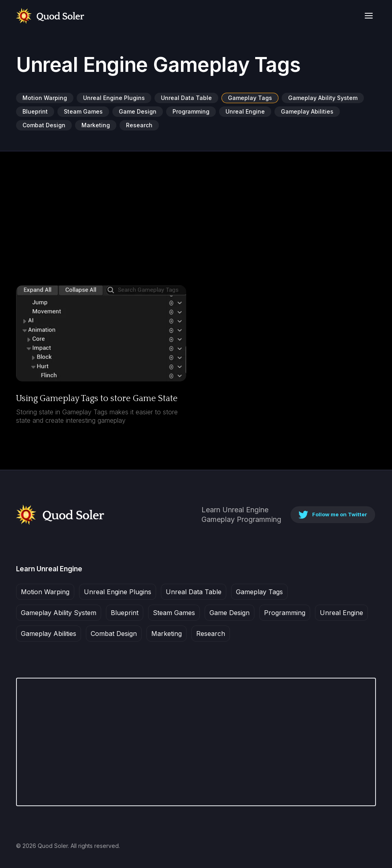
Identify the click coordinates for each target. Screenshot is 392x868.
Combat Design (44, 125)
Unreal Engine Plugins (114, 98)
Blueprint (35, 111)
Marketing (96, 125)
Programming (191, 111)
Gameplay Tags (250, 98)
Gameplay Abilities (307, 111)
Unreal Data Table (186, 98)
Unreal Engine (245, 111)
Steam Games (83, 111)
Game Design (138, 111)
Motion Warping (45, 98)
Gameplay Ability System (323, 98)
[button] (369, 16)
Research (139, 125)
